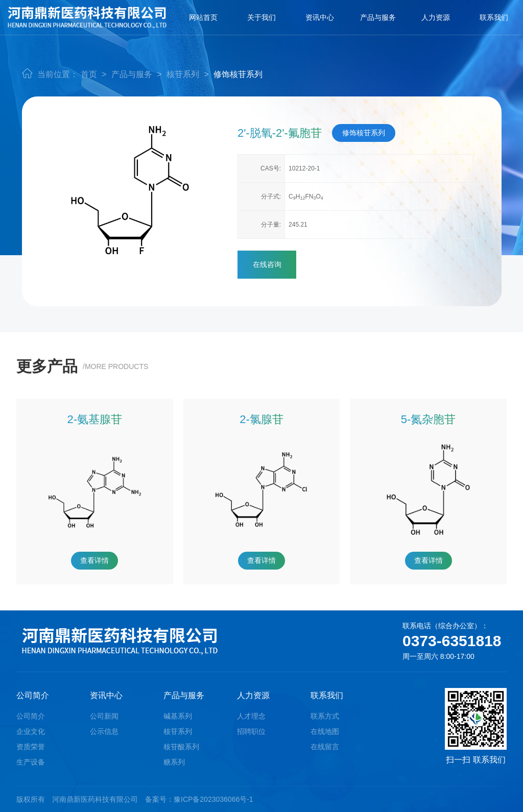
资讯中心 (320, 17)
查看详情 (94, 560)
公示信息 (104, 731)
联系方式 (325, 716)
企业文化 (31, 731)
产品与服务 (378, 17)
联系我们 (494, 17)
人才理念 (251, 716)
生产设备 (31, 762)
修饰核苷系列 (238, 74)
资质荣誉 (31, 747)
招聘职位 (251, 731)
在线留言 (325, 747)
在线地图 (325, 731)
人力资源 (436, 17)
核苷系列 (183, 74)
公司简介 (31, 716)
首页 (89, 74)
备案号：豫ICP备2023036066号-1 (199, 799)
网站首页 (203, 17)
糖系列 (174, 762)
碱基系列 (178, 716)
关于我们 (261, 17)
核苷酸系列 (181, 747)
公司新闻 (104, 716)
